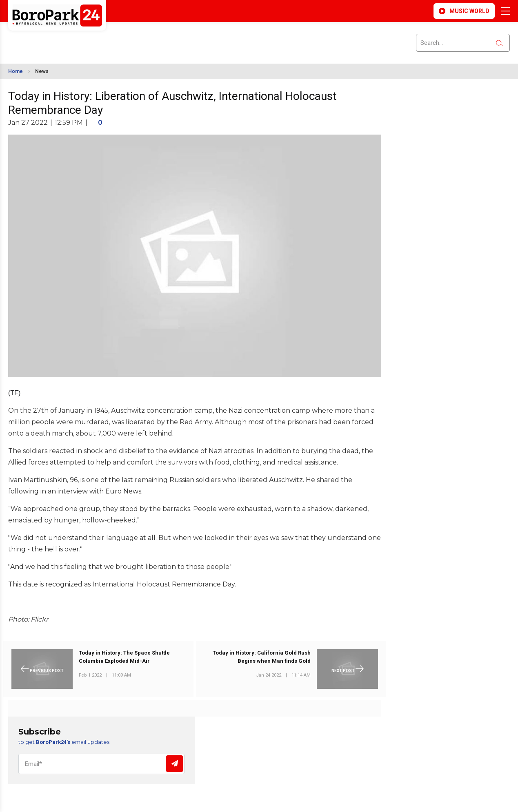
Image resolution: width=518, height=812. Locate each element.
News (42, 71)
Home (16, 71)
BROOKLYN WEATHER (81, 38)
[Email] (101, 764)
